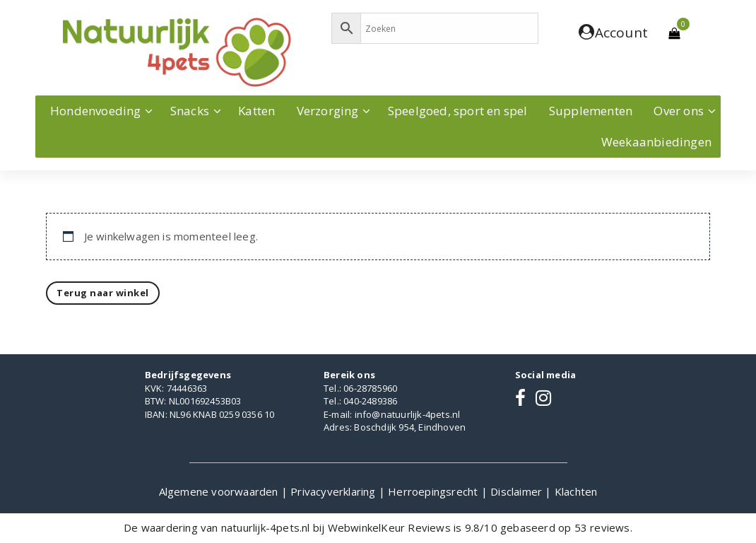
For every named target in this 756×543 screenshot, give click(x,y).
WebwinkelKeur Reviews (389, 527)
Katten (256, 111)
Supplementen (591, 111)
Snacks (190, 111)
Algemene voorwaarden (220, 491)
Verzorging (328, 111)
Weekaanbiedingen (656, 142)
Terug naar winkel (103, 293)
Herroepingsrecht (434, 491)
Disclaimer (518, 491)
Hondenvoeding (96, 111)
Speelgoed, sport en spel (458, 111)
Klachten (576, 491)
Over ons (679, 111)
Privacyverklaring (335, 491)
